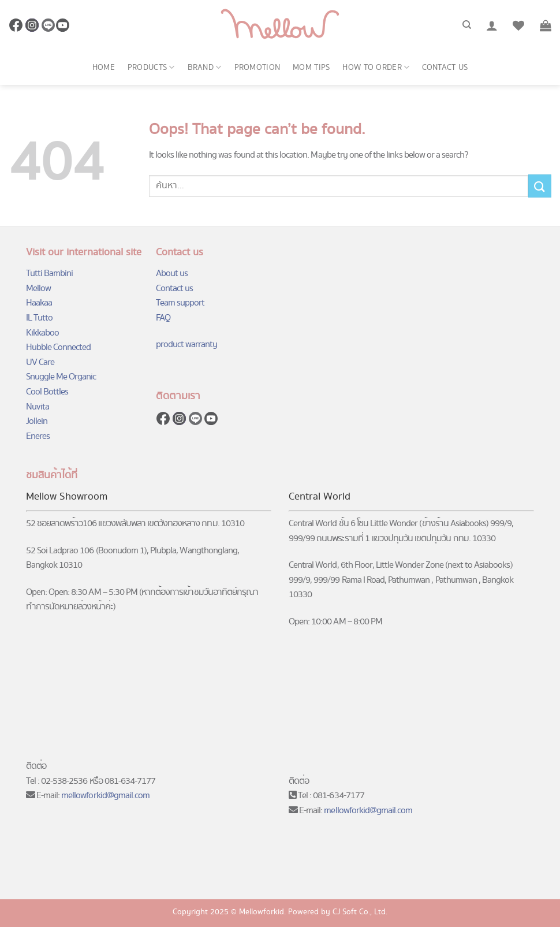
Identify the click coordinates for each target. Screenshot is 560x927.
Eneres (38, 436)
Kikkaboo (42, 333)
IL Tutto (39, 318)
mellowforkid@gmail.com (105, 796)
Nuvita (38, 407)
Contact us (445, 67)
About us (172, 273)
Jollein (37, 421)
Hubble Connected (59, 347)
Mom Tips (311, 67)
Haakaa (39, 303)
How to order (376, 67)
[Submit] (540, 186)
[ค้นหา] (467, 25)
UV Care (40, 362)
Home (104, 67)
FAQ (163, 318)
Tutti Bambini (50, 273)
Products (151, 67)
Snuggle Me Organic (61, 377)
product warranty (187, 345)
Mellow (38, 288)
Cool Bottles (47, 392)
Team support (180, 303)
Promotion (257, 67)
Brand (205, 67)
